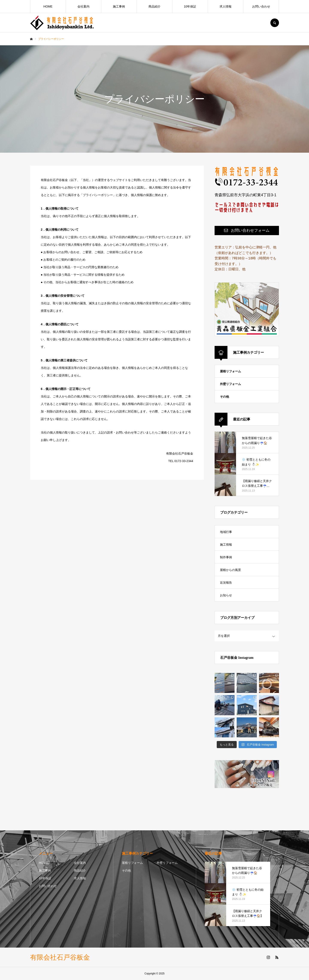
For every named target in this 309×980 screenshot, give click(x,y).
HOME (48, 6)
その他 (224, 397)
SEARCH (275, 23)
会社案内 (83, 6)
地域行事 (226, 532)
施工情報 (226, 545)
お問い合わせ (261, 6)
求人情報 (226, 6)
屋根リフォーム (230, 371)
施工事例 (119, 6)
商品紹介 (154, 6)
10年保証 (190, 6)
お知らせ (226, 595)
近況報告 (226, 583)
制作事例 (226, 557)
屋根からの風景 (230, 570)
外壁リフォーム (230, 384)
